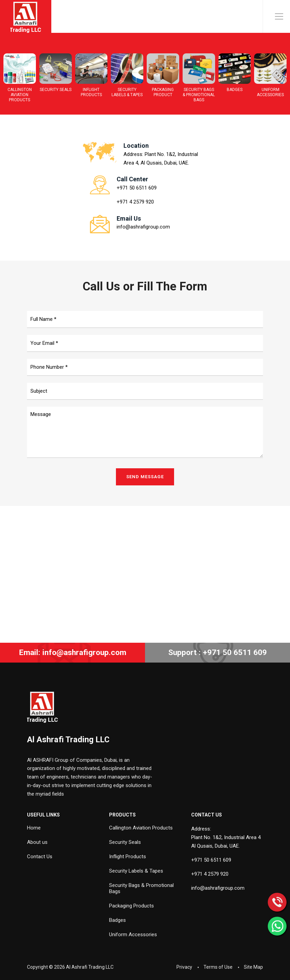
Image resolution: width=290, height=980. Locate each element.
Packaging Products (131, 906)
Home (34, 828)
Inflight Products (128, 857)
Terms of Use (218, 967)
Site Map (253, 967)
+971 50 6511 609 (137, 188)
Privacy (184, 967)
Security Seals (125, 842)
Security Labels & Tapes (136, 871)
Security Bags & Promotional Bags (141, 888)
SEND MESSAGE (145, 477)
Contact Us (40, 857)
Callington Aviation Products (141, 828)
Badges (117, 920)
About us (37, 842)
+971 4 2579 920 (135, 202)
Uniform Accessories (133, 935)
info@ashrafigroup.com (143, 227)
